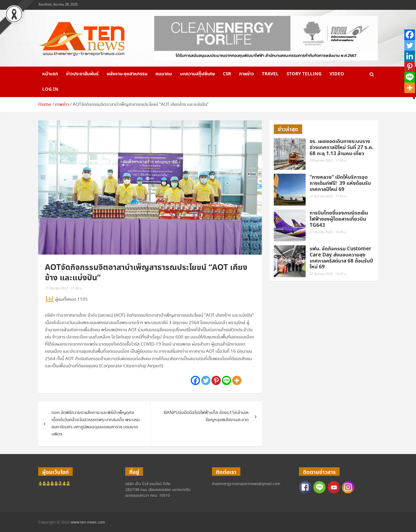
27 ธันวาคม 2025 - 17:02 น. (328, 196)
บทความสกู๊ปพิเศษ (197, 74)
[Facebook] (195, 380)
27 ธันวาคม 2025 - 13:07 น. (328, 274)
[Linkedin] (410, 56)
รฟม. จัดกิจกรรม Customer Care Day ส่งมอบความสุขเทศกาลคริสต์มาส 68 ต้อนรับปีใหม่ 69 (341, 258)
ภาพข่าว (246, 74)
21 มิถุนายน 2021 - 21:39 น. (64, 288)
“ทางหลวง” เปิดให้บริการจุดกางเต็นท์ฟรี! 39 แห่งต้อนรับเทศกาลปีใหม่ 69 (340, 183)
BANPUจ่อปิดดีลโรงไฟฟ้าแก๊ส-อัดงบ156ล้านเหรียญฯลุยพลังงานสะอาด (206, 416)
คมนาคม (164, 74)
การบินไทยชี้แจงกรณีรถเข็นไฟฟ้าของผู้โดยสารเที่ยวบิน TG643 (339, 219)
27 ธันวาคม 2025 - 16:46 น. (328, 232)
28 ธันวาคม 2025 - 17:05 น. (328, 161)
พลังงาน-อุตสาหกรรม (127, 74)
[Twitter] (206, 380)
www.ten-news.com (88, 522)
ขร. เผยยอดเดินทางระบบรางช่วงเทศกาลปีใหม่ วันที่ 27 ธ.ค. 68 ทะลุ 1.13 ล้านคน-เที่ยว (341, 148)
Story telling (304, 74)
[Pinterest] (216, 380)
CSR (227, 74)
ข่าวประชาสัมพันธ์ (82, 74)
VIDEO (337, 74)
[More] (237, 380)
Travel (270, 74)
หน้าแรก (50, 74)
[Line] (226, 380)
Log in (50, 89)
